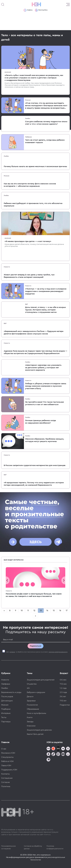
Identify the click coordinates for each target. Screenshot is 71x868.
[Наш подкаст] (48, 760)
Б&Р (26, 304)
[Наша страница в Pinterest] (58, 754)
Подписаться (35, 646)
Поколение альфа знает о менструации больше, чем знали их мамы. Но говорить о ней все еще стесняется (34, 595)
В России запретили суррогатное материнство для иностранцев (35, 465)
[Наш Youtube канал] (63, 754)
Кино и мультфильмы (36, 713)
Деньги (30, 697)
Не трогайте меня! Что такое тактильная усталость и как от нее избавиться (44, 403)
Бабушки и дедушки (36, 692)
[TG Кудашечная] (53, 749)
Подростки (65, 705)
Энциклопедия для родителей (41, 680)
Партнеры (6, 722)
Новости (7, 267)
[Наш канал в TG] (48, 749)
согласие (12, 652)
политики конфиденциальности (58, 652)
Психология (32, 705)
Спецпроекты (7, 757)
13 (41, 611)
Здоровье (31, 701)
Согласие (5, 782)
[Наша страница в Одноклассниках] (68, 749)
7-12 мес (63, 684)
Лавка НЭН (6, 766)
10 (22, 611)
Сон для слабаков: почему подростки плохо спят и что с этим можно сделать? (46, 123)
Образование (33, 709)
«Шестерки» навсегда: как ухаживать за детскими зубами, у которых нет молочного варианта (43, 368)
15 (54, 611)
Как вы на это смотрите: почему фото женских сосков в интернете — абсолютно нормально (30, 185)
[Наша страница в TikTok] (53, 754)
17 (67, 611)
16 (60, 611)
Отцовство (32, 684)
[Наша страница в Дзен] (48, 754)
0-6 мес (63, 680)
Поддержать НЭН (9, 770)
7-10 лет (63, 701)
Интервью (6, 713)
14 (47, 611)
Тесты (4, 717)
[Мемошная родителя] (58, 749)
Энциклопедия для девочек (39, 730)
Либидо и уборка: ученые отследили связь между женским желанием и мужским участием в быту (46, 386)
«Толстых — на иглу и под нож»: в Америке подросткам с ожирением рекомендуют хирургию (46, 291)
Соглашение (7, 778)
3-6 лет (63, 697)
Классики (31, 726)
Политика (6, 786)
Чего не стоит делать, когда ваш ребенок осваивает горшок (45, 141)
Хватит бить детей (35, 734)
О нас (4, 749)
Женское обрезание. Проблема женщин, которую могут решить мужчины (45, 440)
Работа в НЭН (7, 761)
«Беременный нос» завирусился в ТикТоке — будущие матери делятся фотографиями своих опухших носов (34, 333)
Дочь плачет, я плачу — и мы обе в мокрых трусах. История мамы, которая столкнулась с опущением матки (46, 310)
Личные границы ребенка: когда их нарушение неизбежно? (41, 422)
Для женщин (7, 701)
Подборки (6, 709)
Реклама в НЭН (8, 753)
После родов (7, 697)
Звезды (30, 722)
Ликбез (28, 118)
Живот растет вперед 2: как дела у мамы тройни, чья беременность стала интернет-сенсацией (29, 276)
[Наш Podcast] (68, 754)
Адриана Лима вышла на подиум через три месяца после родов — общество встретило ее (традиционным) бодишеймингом (35, 352)
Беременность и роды (11, 692)
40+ (28, 688)
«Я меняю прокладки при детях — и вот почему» (28, 241)
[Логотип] (36, 4)
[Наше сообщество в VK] (63, 749)
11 (28, 611)
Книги (30, 717)
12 (34, 611)
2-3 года (63, 692)
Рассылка (41, 10)
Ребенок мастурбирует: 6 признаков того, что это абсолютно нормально (33, 205)
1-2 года (63, 688)
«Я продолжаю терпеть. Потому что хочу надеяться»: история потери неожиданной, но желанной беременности (34, 484)
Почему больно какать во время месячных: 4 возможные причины (35, 166)
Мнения (8, 72)
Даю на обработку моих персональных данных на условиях (37, 652)
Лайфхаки (28, 137)
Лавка (28, 10)
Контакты (5, 774)
